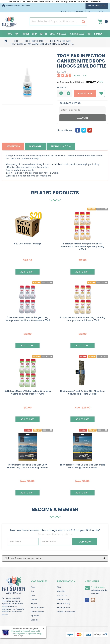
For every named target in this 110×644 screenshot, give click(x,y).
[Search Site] (84, 22)
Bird (34, 34)
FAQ (90, 11)
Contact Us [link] (62, 595)
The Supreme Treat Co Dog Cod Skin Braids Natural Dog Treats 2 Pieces (82, 466)
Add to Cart (85, 93)
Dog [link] (33, 587)
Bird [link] (33, 595)
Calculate (82, 118)
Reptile (43, 34)
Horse (26, 34)
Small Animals (58, 34)
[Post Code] (82, 110)
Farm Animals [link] (37, 612)
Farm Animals (76, 34)
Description (13, 146)
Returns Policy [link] (64, 603)
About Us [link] (61, 591)
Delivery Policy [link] (64, 599)
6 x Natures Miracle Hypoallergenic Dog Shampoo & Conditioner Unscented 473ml (28, 319)
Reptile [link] (34, 603)
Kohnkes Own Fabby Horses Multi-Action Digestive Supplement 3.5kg (26, 632)
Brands (98, 34)
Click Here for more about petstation (23, 558)
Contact (101, 11)
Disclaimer (35, 146)
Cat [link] (33, 591)
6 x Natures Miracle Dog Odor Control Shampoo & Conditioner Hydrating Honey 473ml (82, 247)
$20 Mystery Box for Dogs (27, 244)
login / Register (97, 6)
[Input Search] (55, 21)
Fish (89, 34)
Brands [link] (34, 620)
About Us (66, 11)
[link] (87, 600)
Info (101, 82)
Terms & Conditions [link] (66, 612)
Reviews (61, 146)
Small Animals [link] (38, 608)
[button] (101, 93)
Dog (10, 34)
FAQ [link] (59, 587)
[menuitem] (78, 130)
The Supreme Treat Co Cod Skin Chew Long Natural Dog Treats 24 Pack (82, 393)
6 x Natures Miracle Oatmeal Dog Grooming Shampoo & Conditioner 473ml (82, 319)
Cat (17, 34)
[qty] (65, 93)
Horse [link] (34, 599)
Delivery (79, 11)
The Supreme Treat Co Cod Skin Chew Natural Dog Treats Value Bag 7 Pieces (28, 466)
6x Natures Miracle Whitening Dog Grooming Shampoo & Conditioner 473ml (28, 393)
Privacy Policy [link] (63, 608)
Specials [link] (35, 616)
